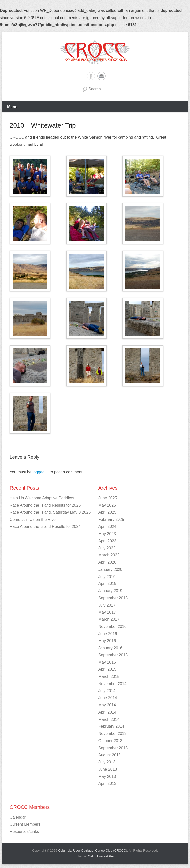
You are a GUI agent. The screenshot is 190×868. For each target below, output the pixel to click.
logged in (41, 472)
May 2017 (107, 612)
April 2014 (107, 712)
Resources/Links (24, 831)
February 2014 (111, 726)
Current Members (25, 824)
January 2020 (110, 569)
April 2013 (107, 784)
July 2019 (107, 577)
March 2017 (109, 619)
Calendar (18, 817)
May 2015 (107, 662)
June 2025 (108, 498)
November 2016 (113, 626)
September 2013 (113, 748)
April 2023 (107, 541)
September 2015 (113, 655)
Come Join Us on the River (33, 519)
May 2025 (107, 505)
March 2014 (109, 719)
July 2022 (107, 548)
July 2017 (107, 605)
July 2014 (107, 691)
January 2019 (110, 591)
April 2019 (107, 584)
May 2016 (107, 641)
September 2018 (113, 598)
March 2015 (109, 677)
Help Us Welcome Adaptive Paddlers (42, 498)
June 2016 (108, 634)
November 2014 (113, 684)
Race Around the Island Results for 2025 (45, 505)
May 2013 (107, 776)
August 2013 (110, 755)
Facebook (91, 76)
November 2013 (113, 734)
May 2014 (107, 705)
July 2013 (107, 762)
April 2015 (107, 669)
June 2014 (108, 698)
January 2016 (110, 648)
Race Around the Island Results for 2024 (45, 527)
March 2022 (109, 555)
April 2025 (107, 512)
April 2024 (107, 527)
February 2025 (111, 519)
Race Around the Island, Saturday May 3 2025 (50, 512)
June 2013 (108, 769)
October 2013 (110, 741)
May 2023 (107, 534)
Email (102, 76)
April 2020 (107, 562)
